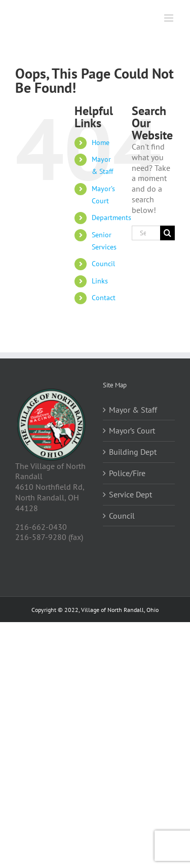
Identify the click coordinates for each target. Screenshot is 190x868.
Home (101, 142)
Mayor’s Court (132, 430)
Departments (111, 218)
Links (100, 281)
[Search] (167, 233)
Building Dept (133, 452)
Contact (104, 298)
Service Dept (130, 494)
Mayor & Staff (133, 410)
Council (103, 264)
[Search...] (146, 233)
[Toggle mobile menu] (169, 18)
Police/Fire (127, 473)
